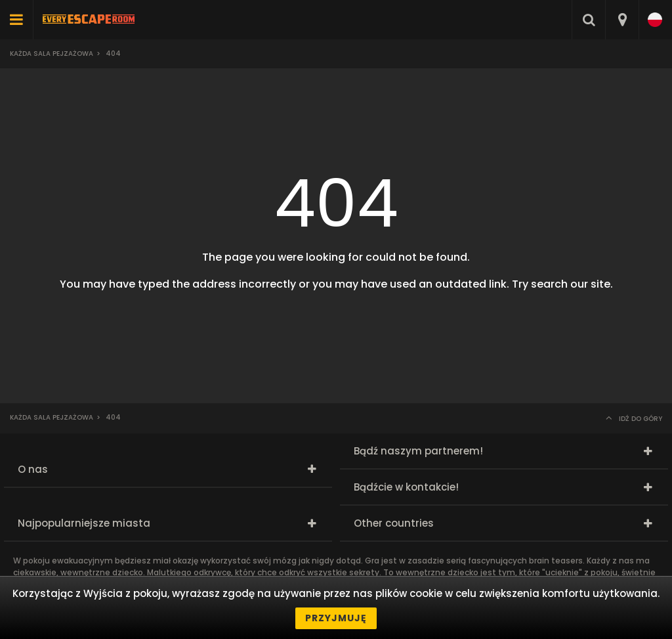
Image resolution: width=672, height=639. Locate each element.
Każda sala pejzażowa (52, 54)
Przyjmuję (336, 618)
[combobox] (622, 20)
